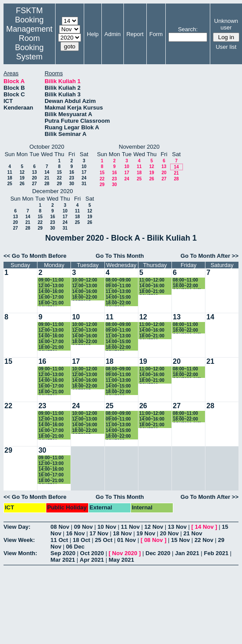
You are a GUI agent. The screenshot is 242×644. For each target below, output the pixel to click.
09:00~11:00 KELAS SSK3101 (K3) (120, 286)
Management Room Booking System (29, 43)
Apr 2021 (92, 560)
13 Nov (177, 527)
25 (9, 184)
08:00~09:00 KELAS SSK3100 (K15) (121, 280)
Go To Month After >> (210, 256)
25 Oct (104, 540)
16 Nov (76, 533)
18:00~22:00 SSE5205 (84, 298)
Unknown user (226, 24)
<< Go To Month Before (35, 256)
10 (84, 166)
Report (135, 34)
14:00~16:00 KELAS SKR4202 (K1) (154, 286)
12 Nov (154, 527)
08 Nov (60, 527)
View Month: (20, 553)
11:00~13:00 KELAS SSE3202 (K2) (120, 292)
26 (22, 184)
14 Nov (204, 527)
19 (22, 178)
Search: (188, 29)
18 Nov (122, 533)
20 (34, 178)
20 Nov (169, 533)
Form (156, 34)
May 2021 (121, 560)
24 (84, 178)
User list (226, 47)
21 (47, 178)
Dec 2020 (158, 553)
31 (84, 184)
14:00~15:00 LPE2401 (118, 298)
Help (93, 34)
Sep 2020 (63, 553)
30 (72, 184)
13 (34, 172)
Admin (113, 34)
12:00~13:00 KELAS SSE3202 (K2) (86, 286)
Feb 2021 (216, 553)
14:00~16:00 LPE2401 (84, 292)
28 (47, 184)
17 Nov (99, 533)
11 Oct (60, 540)
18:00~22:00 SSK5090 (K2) (187, 286)
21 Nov (193, 533)
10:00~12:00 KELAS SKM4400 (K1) (87, 280)
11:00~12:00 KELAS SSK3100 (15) (153, 280)
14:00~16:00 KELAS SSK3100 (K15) (54, 292)
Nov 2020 (125, 553)
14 (47, 172)
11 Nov (130, 527)
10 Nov (107, 527)
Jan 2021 (187, 553)
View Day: (17, 527)
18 (9, 178)
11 (9, 172)
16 (72, 172)
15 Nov (181, 540)
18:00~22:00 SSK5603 (118, 303)
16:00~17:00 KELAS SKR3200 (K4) (53, 298)
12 (22, 172)
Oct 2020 (92, 553)
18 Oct (82, 540)
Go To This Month (120, 256)
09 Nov (84, 527)
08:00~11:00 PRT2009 (185, 280)
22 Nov (204, 540)
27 (34, 184)
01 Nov (127, 540)
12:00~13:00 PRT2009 (51, 286)
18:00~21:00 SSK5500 (152, 292)
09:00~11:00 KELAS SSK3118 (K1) (53, 280)
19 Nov (146, 533)
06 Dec (75, 547)
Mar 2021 (63, 560)
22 (59, 178)
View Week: (19, 540)
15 (59, 172)
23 (72, 178)
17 (84, 172)
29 (59, 184)
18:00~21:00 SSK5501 (51, 303)
